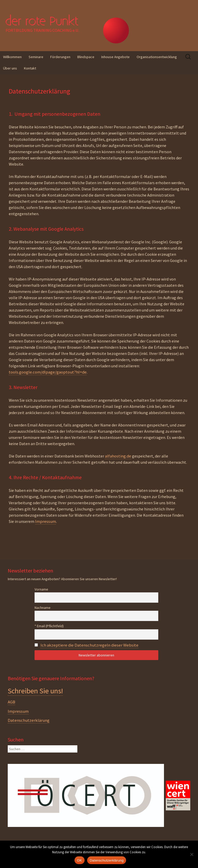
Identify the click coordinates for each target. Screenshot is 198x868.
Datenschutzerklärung (29, 720)
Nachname (43, 608)
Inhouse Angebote (115, 57)
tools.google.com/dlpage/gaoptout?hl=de (48, 372)
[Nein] (192, 854)
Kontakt (30, 68)
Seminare (36, 57)
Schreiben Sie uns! (35, 691)
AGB (11, 702)
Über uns (10, 68)
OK (80, 860)
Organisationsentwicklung (157, 57)
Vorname (41, 589)
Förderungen (60, 57)
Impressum (46, 521)
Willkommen (12, 57)
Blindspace (86, 57)
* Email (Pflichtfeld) (49, 626)
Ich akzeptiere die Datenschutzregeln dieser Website (89, 645)
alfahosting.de (118, 456)
